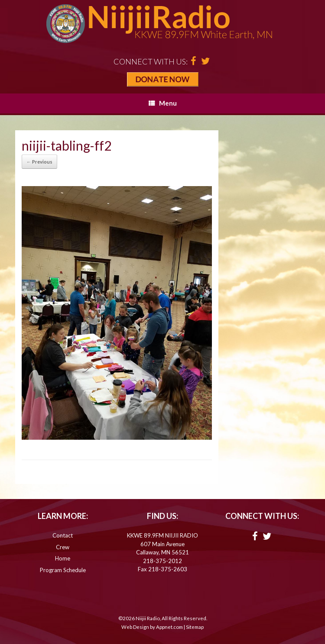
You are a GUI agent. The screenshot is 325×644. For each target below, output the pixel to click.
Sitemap (195, 627)
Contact (63, 535)
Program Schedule (63, 570)
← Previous (39, 162)
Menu (163, 103)
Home (63, 558)
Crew (63, 547)
